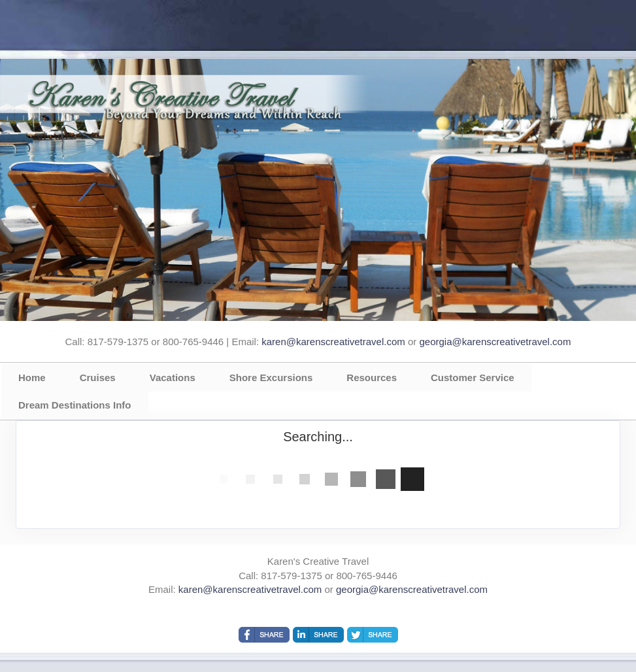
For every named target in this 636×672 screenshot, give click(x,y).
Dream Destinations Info (75, 405)
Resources (372, 378)
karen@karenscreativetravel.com (333, 342)
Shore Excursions (271, 378)
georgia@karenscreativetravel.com (495, 342)
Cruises (98, 378)
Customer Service (473, 378)
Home (32, 378)
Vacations (173, 378)
